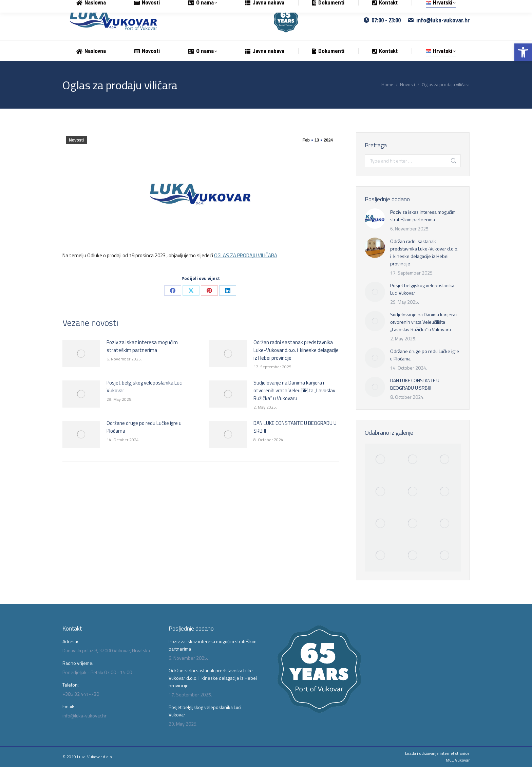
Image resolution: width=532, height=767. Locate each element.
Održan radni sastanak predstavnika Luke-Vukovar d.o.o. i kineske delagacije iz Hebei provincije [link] (296, 350)
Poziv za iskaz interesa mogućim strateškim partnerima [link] (142, 346)
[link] (523, 52)
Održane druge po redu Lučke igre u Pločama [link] (144, 427)
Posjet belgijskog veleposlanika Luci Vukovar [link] (145, 387)
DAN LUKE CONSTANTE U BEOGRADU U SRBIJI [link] (295, 427)
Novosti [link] (76, 140)
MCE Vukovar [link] (458, 760)
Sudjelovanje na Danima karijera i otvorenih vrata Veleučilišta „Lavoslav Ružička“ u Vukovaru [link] (294, 390)
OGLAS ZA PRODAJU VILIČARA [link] (246, 255)
